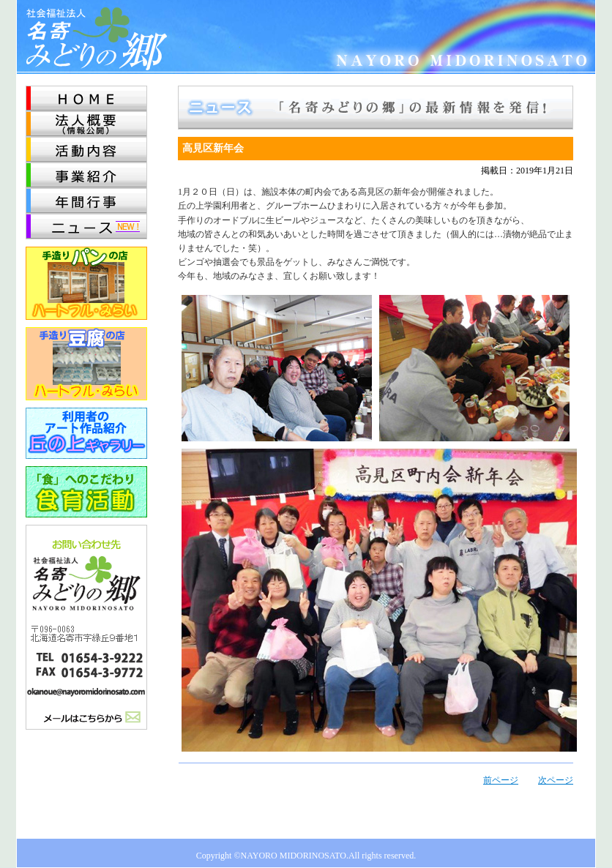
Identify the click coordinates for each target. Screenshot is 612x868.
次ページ (556, 780)
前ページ (501, 780)
